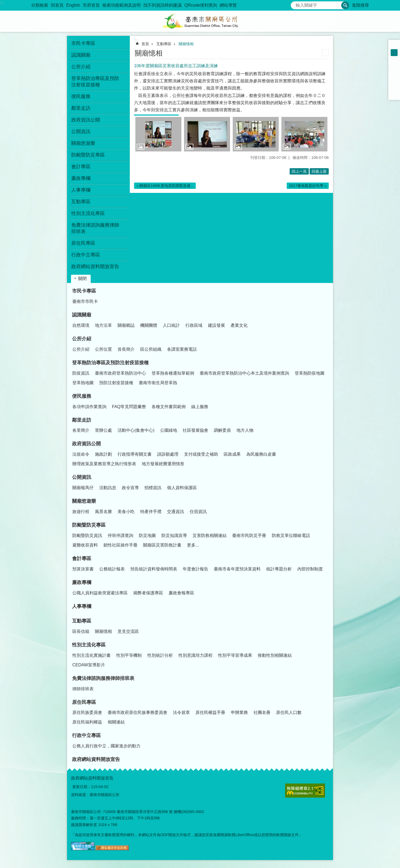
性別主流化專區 (89, 645)
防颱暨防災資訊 (87, 535)
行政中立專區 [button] (86, 255)
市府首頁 (91, 5)
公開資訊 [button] (81, 132)
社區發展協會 (195, 430)
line (394, 87)
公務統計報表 (112, 569)
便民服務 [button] (81, 96)
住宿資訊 (198, 512)
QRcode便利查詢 (201, 5)
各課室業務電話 (182, 349)
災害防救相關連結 (210, 535)
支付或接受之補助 (201, 454)
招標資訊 (153, 488)
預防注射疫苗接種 (116, 383)
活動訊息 (108, 488)
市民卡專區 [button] (83, 43)
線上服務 (200, 407)
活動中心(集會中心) (136, 430)
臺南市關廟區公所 (200, 21)
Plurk (394, 73)
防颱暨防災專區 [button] (88, 155)
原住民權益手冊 (210, 712)
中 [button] (394, 53)
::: (2, 2)
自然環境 (81, 325)
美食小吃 (126, 512)
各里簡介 (81, 430)
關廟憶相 (186, 44)
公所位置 (103, 349)
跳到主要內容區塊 (3, 3)
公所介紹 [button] (81, 67)
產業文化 (239, 325)
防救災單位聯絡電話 (291, 535)
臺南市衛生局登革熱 (158, 383)
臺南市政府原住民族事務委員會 (137, 712)
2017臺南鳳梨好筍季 (306, 186)
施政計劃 (103, 454)
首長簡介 (126, 349)
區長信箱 (81, 631)
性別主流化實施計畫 (91, 655)
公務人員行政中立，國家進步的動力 (106, 746)
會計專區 (82, 558)
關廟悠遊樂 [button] (83, 143)
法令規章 (181, 712)
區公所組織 (151, 349)
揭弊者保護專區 (148, 593)
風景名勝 (103, 512)
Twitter (394, 80)
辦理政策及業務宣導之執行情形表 (104, 464)
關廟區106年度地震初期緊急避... (166, 186)
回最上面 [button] (319, 171)
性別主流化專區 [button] (88, 213)
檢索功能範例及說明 (122, 5)
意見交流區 (128, 631)
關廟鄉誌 (126, 325)
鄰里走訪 (82, 420)
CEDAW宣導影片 (89, 665)
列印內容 (325, 53)
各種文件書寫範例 (169, 407)
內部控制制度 (310, 569)
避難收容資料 (85, 545)
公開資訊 (82, 477)
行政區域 (194, 325)
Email (394, 94)
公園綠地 (169, 430)
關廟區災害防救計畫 (162, 545)
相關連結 (116, 722)
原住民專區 (84, 702)
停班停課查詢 (120, 535)
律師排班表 (83, 689)
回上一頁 (299, 171)
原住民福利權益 (87, 722)
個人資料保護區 (182, 488)
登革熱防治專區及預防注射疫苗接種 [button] (95, 82)
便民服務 (82, 396)
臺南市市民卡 (85, 301)
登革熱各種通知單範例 (173, 373)
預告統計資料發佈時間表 (154, 569)
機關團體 (149, 325)
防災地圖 (147, 535)
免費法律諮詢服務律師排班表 (103, 678)
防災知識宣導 (174, 535)
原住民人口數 (289, 712)
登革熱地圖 (83, 383)
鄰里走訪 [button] (81, 108)
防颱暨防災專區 (89, 525)
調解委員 (222, 430)
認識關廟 (82, 315)
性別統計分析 (160, 655)
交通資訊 (176, 512)
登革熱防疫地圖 (310, 373)
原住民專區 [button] (83, 243)
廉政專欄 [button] (81, 178)
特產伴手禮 (151, 512)
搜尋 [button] (345, 5)
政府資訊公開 (86, 444)
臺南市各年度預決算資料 (237, 569)
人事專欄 (81, 190)
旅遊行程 (81, 512)
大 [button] (394, 60)
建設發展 (216, 325)
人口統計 (171, 325)
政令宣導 (130, 488)
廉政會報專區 (181, 593)
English (73, 5)
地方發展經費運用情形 (163, 464)
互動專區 (164, 44)
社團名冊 (262, 712)
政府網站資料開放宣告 (95, 266)
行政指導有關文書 (135, 454)
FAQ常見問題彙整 (129, 407)
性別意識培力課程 (195, 655)
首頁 (145, 44)
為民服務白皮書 (261, 454)
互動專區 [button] (81, 202)
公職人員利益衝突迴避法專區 (100, 593)
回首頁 (57, 5)
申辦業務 (239, 712)
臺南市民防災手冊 (249, 535)
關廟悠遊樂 (84, 501)
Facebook (394, 66)
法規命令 (81, 454)
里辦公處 (103, 430)
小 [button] (394, 46)
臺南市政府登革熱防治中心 (120, 373)
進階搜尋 (360, 5)
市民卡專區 (84, 291)
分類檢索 (40, 5)
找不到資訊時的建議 (162, 5)
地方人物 (245, 430)
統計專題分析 (279, 569)
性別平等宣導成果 (235, 655)
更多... (193, 545)
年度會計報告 (195, 569)
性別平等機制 (129, 655)
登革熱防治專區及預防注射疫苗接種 (110, 363)
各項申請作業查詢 (89, 407)
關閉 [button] (82, 279)
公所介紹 (82, 339)
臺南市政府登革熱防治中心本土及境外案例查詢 (244, 373)
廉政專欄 (82, 582)
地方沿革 (103, 325)
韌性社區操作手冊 (120, 545)
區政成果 (232, 454)
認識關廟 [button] (81, 55)
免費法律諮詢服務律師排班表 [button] (95, 228)
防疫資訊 (81, 373)
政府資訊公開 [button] (86, 120)
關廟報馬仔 (83, 488)
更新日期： (82, 787)
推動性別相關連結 (275, 655)
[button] (158, 134)
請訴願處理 (168, 454)
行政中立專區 (86, 735)
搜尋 (295, 4)
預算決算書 (83, 569)
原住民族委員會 (87, 712)
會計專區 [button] (81, 167)
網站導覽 (228, 5)
